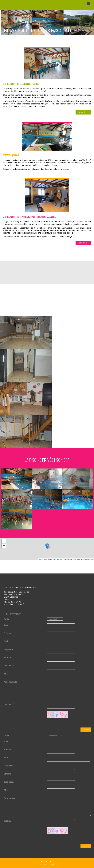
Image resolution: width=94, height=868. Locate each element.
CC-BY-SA (76, 559)
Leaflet (41, 559)
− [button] (4, 546)
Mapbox (91, 559)
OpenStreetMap (58, 559)
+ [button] (4, 541)
